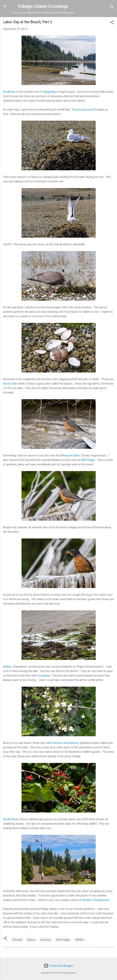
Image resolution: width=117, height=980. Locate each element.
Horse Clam (10, 384)
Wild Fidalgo (88, 460)
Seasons (46, 940)
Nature (31, 940)
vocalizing (44, 675)
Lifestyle (17, 940)
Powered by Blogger (58, 966)
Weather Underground (96, 900)
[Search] (112, 8)
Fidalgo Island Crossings (43, 6)
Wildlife (79, 940)
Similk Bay (9, 92)
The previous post (83, 110)
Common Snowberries (65, 743)
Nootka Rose (11, 819)
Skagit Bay (50, 92)
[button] (112, 23)
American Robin (70, 455)
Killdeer (7, 667)
